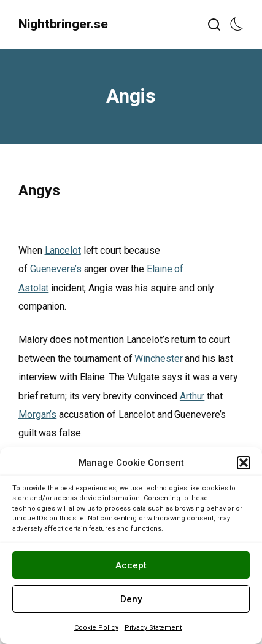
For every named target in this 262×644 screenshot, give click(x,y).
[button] (244, 463)
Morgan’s (37, 414)
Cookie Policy (96, 628)
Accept (131, 565)
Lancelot (63, 250)
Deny (131, 599)
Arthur (192, 396)
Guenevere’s (56, 269)
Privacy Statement (153, 628)
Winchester (158, 359)
